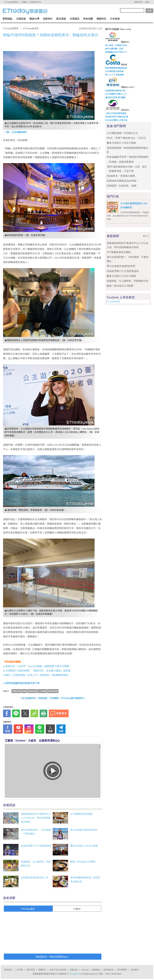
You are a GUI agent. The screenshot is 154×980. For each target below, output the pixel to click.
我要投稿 (8, 970)
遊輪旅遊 (16, 691)
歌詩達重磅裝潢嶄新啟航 (116, 68)
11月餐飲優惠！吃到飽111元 (122, 133)
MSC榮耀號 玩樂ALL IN (116, 94)
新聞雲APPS (36, 2)
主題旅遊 (21, 19)
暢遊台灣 (34, 19)
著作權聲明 (122, 970)
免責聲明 (134, 970)
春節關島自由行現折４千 (116, 52)
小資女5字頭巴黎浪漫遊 (116, 113)
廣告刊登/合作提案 (58, 970)
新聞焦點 (7, 19)
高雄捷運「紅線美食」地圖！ (123, 186)
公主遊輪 (42, 691)
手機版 (24, 2)
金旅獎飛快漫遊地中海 (115, 91)
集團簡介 (42, 970)
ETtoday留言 (28, 909)
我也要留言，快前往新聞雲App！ (53, 957)
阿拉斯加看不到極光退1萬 (117, 117)
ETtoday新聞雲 (11, 2)
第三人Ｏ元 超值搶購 (114, 75)
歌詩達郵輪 (53, 691)
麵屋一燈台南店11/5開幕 (83, 862)
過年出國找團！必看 (114, 49)
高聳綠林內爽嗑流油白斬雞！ (123, 181)
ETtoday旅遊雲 (113, 302)
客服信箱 (74, 970)
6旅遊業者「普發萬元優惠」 (122, 176)
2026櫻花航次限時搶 (114, 71)
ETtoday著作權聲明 (72, 698)
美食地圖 (88, 19)
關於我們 (31, 970)
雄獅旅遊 (32, 691)
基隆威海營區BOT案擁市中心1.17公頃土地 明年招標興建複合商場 (36, 818)
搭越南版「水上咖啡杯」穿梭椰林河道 (127, 281)
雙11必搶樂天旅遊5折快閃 (84, 830)
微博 (147, 2)
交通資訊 (75, 19)
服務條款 (96, 970)
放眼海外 (48, 19)
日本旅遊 (115, 19)
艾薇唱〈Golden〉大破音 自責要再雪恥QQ (32, 741)
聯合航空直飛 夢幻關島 (115, 97)
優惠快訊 (101, 19)
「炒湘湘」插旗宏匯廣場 (120, 162)
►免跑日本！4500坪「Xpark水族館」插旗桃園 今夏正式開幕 (36, 666)
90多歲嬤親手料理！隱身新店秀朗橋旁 (128, 157)
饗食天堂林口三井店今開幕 (84, 846)
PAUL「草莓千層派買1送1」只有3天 (126, 138)
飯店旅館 (61, 19)
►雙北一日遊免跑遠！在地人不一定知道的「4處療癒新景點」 (37, 675)
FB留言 (77, 909)
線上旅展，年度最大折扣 (116, 45)
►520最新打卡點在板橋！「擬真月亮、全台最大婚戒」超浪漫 (37, 670)
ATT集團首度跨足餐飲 (82, 814)
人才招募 (19, 970)
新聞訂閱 (138, 2)
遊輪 (24, 691)
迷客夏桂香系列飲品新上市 (35, 878)
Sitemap (85, 970)
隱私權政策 (108, 970)
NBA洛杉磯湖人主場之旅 (116, 120)
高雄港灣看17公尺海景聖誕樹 (36, 846)
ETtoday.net (75, 974)
